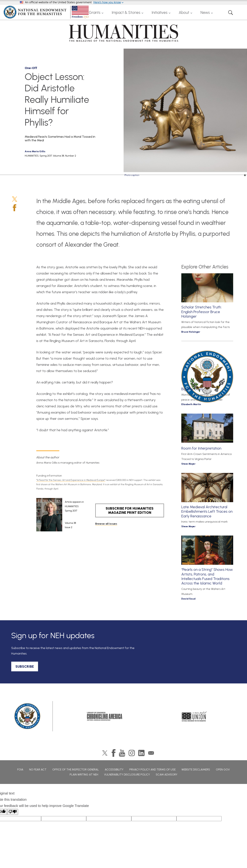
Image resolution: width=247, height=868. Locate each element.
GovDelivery (151, 753)
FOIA (20, 769)
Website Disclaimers (196, 769)
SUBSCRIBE (25, 666)
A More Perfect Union (194, 716)
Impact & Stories (126, 13)
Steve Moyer (188, 464)
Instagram (132, 753)
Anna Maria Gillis (35, 151)
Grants (95, 13)
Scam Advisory (167, 775)
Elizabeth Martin (191, 404)
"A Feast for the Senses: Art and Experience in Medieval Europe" (71, 480)
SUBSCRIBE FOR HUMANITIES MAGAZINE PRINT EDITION (130, 510)
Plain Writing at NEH (84, 775)
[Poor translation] (13, 812)
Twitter (15, 199)
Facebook (15, 208)
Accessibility (114, 769)
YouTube (122, 753)
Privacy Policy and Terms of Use (152, 769)
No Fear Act (38, 769)
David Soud (188, 599)
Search (231, 13)
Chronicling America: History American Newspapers (105, 716)
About (184, 13)
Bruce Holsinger (191, 332)
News (205, 13)
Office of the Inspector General (76, 769)
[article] (60, 515)
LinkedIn (141, 753)
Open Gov (223, 769)
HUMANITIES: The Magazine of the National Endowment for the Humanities (124, 33)
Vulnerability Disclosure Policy (127, 775)
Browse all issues (106, 524)
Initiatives (160, 13)
